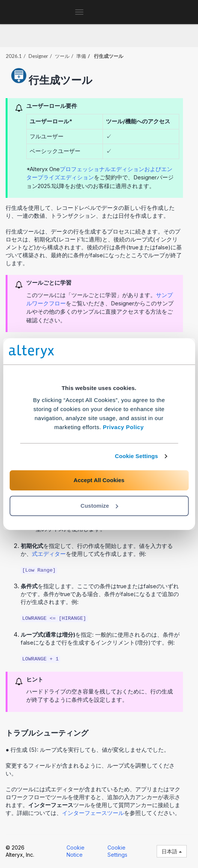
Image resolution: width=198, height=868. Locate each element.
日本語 (172, 851)
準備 (81, 56)
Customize (99, 506)
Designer (38, 56)
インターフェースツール (93, 813)
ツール (62, 56)
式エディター (49, 554)
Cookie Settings (137, 456)
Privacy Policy (123, 427)
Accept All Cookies (99, 480)
